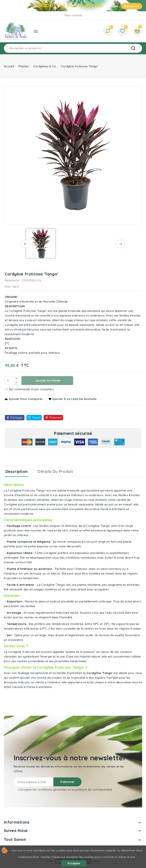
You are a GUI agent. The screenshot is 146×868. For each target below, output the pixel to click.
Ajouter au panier (48, 380)
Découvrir (132, 6)
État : (8, 287)
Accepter (74, 863)
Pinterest (56, 418)
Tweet (36, 418)
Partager (17, 418)
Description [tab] (17, 471)
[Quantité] (10, 381)
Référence (12, 280)
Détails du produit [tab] (55, 471)
